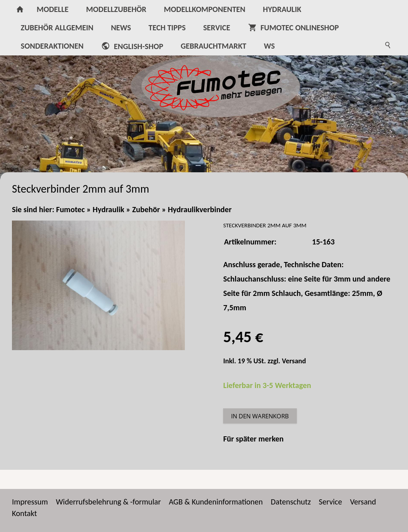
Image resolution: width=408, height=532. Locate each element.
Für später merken (253, 439)
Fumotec (71, 209)
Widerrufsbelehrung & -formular (108, 502)
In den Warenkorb (260, 416)
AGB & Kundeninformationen (216, 502)
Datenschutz (291, 502)
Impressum (30, 502)
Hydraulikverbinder (200, 209)
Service (330, 502)
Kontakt (25, 513)
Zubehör (146, 209)
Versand (294, 361)
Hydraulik (109, 209)
